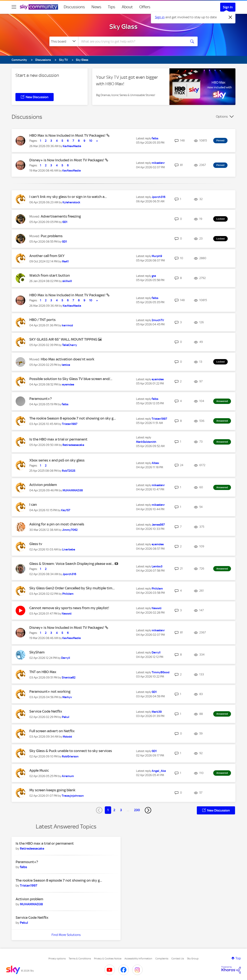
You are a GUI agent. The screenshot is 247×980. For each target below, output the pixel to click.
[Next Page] (148, 810)
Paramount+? (41, 399)
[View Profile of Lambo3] (157, 566)
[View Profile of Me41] (65, 261)
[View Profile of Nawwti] (67, 614)
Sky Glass (123, 27)
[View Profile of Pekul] (66, 717)
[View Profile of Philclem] (68, 594)
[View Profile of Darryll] (66, 658)
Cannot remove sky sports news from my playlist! (69, 608)
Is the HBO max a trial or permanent (58, 439)
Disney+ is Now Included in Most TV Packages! (67, 160)
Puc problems (52, 236)
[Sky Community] (39, 7)
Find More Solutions (66, 935)
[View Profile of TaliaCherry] (70, 345)
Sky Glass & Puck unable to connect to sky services (71, 751)
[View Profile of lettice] (66, 365)
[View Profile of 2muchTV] (158, 320)
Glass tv (36, 544)
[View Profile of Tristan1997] (70, 424)
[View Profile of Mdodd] (67, 737)
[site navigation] (14, 7)
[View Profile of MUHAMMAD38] (73, 490)
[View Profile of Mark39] (157, 712)
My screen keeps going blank (52, 790)
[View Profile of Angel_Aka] (159, 771)
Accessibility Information (138, 959)
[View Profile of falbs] (155, 138)
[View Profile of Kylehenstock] (71, 202)
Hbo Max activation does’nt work (68, 359)
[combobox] (132, 41)
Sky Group (193, 959)
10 (91, 141)
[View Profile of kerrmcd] (67, 325)
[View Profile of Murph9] (157, 256)
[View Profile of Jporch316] (159, 197)
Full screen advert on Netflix (52, 731)
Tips (112, 7)
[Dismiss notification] (230, 17)
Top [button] (238, 958)
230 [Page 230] (137, 810)
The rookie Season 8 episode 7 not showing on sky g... (73, 418)
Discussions (74, 7)
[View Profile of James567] (158, 525)
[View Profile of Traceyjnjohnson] (73, 796)
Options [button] (222, 116)
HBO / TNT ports (42, 320)
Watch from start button (50, 275)
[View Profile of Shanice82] (69, 678)
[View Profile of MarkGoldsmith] (146, 442)
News (96, 7)
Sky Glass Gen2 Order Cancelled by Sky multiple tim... (72, 588)
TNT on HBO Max (43, 672)
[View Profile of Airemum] (68, 776)
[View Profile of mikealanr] (158, 163)
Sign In (228, 7)
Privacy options (57, 959)
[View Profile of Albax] (155, 463)
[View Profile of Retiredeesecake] (73, 445)
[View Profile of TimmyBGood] (161, 672)
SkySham (37, 652)
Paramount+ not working (50, 691)
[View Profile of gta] (154, 276)
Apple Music (39, 770)
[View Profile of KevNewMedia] (72, 146)
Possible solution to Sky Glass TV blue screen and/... (71, 379)
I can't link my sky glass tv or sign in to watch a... (68, 197)
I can (33, 505)
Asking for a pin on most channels (57, 524)
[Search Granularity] (64, 41)
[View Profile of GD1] (65, 222)
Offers (145, 7)
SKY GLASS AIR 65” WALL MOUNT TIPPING (64, 339)
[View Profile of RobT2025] (69, 471)
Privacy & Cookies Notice (108, 959)
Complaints (162, 959)
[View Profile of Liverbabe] (69, 549)
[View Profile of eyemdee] (68, 384)
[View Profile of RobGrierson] (70, 756)
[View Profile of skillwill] (67, 281)
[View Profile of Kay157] (66, 510)
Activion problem (43, 485)
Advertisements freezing (61, 216)
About (127, 7)
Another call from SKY (47, 256)
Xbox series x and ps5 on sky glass (57, 460)
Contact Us (178, 959)
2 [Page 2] (114, 810)
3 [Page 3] (121, 810)
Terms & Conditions (80, 959)
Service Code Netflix (46, 711)
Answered (222, 401)
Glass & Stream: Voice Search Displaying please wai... (72, 564)
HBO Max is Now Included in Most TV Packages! (68, 135)
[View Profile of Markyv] (67, 697)
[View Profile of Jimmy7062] (70, 530)
